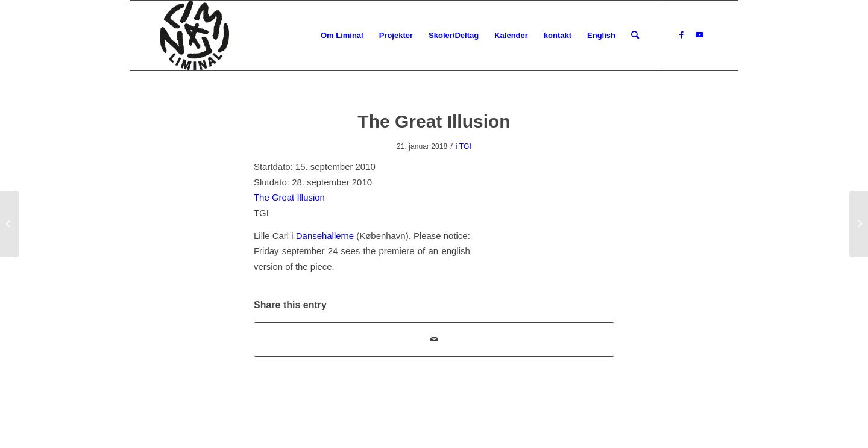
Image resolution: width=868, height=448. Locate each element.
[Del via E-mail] (434, 339)
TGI (465, 146)
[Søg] (635, 36)
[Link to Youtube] (699, 35)
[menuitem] (342, 36)
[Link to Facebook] (681, 35)
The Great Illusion (289, 197)
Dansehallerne (325, 236)
